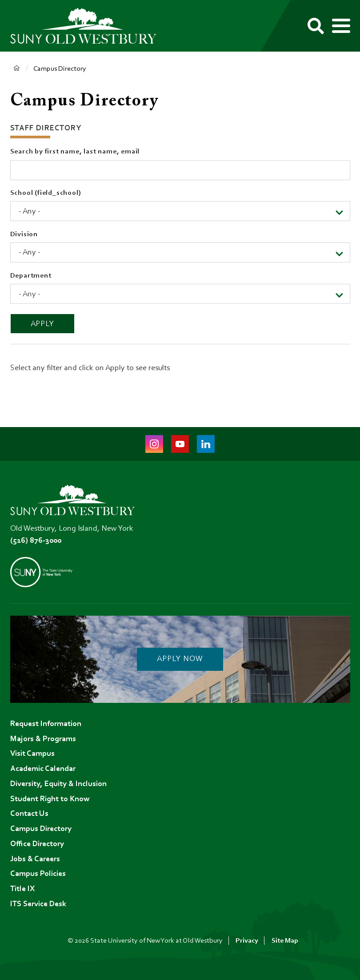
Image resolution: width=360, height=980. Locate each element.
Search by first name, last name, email (75, 152)
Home (17, 68)
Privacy (247, 941)
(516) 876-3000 (36, 541)
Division (24, 234)
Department (31, 276)
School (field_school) (46, 193)
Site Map (285, 941)
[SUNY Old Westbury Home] (88, 26)
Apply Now (180, 659)
